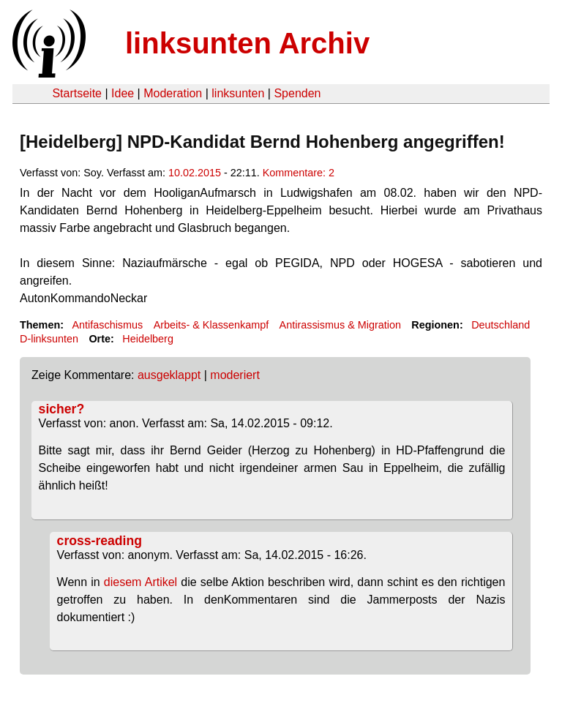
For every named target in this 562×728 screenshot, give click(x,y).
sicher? (62, 409)
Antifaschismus (107, 325)
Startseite (77, 93)
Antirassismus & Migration (340, 325)
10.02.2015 (195, 173)
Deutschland (501, 325)
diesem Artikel (142, 582)
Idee (123, 93)
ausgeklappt (169, 375)
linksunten (238, 93)
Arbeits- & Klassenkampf (211, 325)
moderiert (235, 375)
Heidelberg (148, 339)
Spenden (297, 93)
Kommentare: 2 (299, 173)
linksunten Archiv (247, 43)
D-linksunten (49, 339)
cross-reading (100, 541)
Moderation (173, 93)
